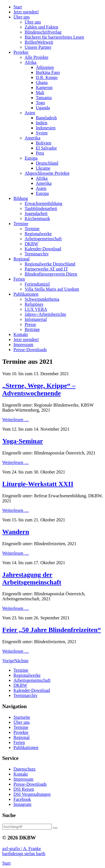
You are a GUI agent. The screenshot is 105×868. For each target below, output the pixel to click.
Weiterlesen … (16, 420)
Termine (21, 727)
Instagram (22, 804)
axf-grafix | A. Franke (22, 849)
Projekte (21, 732)
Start (6, 863)
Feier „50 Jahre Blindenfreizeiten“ (52, 630)
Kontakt (21, 774)
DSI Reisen (24, 789)
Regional (22, 737)
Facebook (22, 799)
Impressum (23, 779)
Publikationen (26, 747)
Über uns (22, 722)
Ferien (19, 742)
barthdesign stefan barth (24, 854)
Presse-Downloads (30, 784)
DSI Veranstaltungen (32, 794)
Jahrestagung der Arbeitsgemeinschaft (32, 578)
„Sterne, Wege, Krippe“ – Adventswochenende (39, 389)
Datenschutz (25, 769)
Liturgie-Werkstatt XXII (38, 484)
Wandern (16, 532)
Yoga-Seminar (23, 441)
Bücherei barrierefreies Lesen (54, 37)
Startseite (22, 717)
